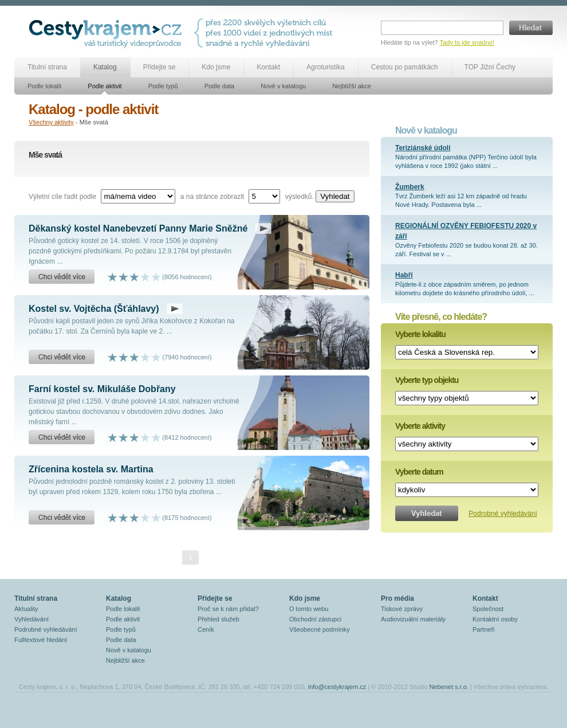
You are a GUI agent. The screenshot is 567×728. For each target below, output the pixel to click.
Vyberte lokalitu (420, 334)
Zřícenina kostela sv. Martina (91, 469)
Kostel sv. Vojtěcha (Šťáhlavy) (94, 309)
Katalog (105, 67)
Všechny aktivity (51, 122)
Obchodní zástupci (315, 619)
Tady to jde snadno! (467, 42)
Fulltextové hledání (41, 640)
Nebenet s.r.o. (449, 687)
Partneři (484, 629)
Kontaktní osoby (495, 619)
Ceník (206, 629)
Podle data (220, 86)
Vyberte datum (419, 472)
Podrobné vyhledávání (503, 514)
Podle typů (163, 86)
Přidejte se (160, 67)
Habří (404, 275)
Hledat (531, 28)
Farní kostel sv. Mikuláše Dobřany (102, 389)
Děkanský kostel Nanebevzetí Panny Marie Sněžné (138, 228)
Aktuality (26, 609)
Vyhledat (335, 196)
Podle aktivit (105, 86)
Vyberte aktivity (420, 426)
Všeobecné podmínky (320, 629)
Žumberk (410, 187)
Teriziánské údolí (423, 148)
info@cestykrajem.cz (337, 687)
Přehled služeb (218, 619)
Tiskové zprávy (402, 609)
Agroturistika (326, 67)
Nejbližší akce (352, 86)
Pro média (397, 598)
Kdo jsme (216, 67)
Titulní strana (47, 67)
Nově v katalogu (283, 86)
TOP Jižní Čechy (490, 67)
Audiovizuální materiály (413, 619)
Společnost (488, 609)
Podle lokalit (44, 86)
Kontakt (268, 67)
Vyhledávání (31, 619)
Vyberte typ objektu (427, 380)
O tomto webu (309, 609)
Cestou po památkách (405, 67)
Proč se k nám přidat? (228, 609)
